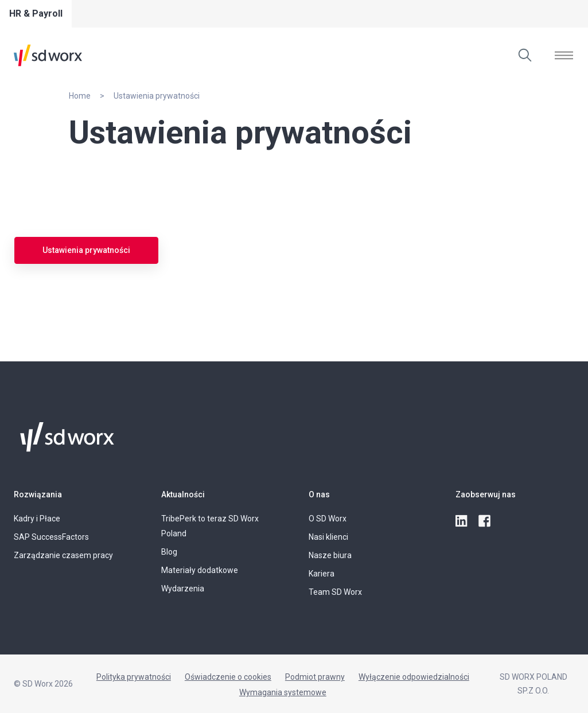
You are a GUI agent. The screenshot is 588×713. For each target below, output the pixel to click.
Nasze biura (330, 555)
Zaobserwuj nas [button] (486, 494)
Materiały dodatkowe (200, 570)
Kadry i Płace (37, 519)
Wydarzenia (183, 589)
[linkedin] (462, 521)
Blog (169, 552)
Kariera (322, 574)
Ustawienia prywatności (86, 250)
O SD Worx (328, 519)
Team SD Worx (335, 592)
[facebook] (485, 521)
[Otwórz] (564, 55)
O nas (319, 494)
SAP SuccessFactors (51, 537)
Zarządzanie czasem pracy (63, 555)
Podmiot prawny (315, 677)
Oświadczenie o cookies (228, 677)
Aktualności (183, 494)
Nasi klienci (328, 537)
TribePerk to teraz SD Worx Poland (210, 526)
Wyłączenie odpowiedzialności (414, 677)
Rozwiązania (38, 494)
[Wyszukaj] (525, 55)
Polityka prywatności (134, 677)
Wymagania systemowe (283, 692)
